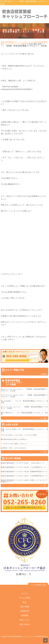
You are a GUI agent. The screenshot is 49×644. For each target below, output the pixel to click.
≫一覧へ (44, 418)
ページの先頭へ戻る (38, 585)
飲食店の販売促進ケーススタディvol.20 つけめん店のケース (23, 463)
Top (45, 640)
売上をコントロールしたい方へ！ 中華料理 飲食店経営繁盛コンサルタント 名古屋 (24, 390)
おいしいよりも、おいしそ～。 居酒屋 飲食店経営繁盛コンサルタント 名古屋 (24, 408)
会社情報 (25, 615)
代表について (25, 620)
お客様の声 (25, 611)
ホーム (25, 593)
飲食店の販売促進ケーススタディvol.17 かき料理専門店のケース (24, 476)
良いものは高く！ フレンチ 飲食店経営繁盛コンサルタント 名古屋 (24, 402)
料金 (25, 602)
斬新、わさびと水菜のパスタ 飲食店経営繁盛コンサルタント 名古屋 (24, 430)
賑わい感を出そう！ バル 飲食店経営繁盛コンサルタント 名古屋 (24, 413)
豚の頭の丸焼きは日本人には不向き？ (14, 439)
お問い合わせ (25, 624)
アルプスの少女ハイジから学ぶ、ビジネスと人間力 (19, 435)
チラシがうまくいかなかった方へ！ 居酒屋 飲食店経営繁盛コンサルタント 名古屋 (24, 396)
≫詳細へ (44, 374)
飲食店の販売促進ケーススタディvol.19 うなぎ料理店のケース (23, 467)
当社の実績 (25, 607)
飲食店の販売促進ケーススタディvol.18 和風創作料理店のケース (24, 472)
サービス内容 (25, 598)
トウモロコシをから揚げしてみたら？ (14, 444)
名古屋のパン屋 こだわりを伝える (14, 448)
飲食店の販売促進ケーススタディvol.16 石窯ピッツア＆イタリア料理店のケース (24, 481)
